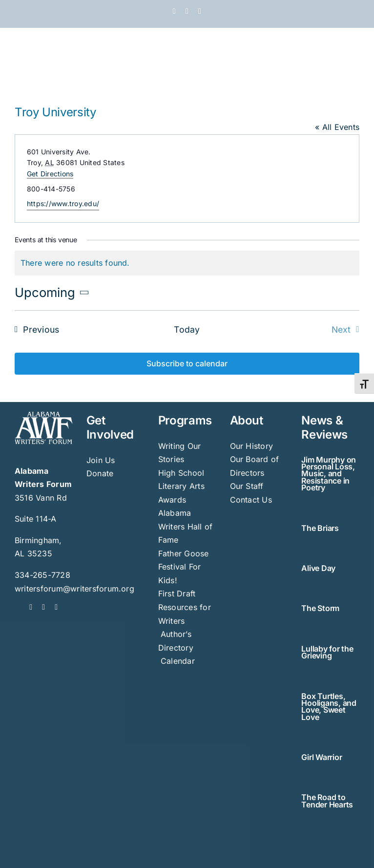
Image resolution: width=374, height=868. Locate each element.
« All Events (337, 127)
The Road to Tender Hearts (327, 801)
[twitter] (43, 607)
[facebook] (31, 607)
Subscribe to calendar (187, 364)
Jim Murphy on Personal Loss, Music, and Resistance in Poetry (329, 474)
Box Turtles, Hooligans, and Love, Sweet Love (329, 707)
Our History (252, 446)
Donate (100, 473)
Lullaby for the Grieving (327, 652)
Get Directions (50, 174)
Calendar (178, 661)
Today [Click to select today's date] (187, 329)
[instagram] (56, 607)
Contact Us (251, 500)
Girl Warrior (322, 757)
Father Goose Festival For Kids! (184, 567)
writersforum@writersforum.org (74, 589)
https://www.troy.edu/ (63, 203)
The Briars (320, 528)
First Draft (177, 593)
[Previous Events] (34, 330)
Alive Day (318, 568)
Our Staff (247, 486)
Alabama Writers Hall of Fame (186, 526)
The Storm (320, 608)
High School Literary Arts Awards (181, 486)
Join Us (101, 460)
